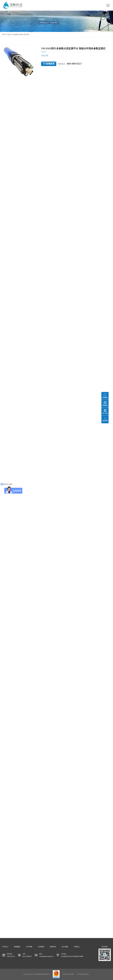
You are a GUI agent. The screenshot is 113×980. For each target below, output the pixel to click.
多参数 (16, 34)
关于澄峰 (29, 947)
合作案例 (41, 947)
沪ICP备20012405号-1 (83, 974)
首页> (4, 34)
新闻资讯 (53, 947)
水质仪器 (26, 34)
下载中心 (77, 947)
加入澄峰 (65, 947)
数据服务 (17, 947)
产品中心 (9, 34)
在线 (20, 34)
